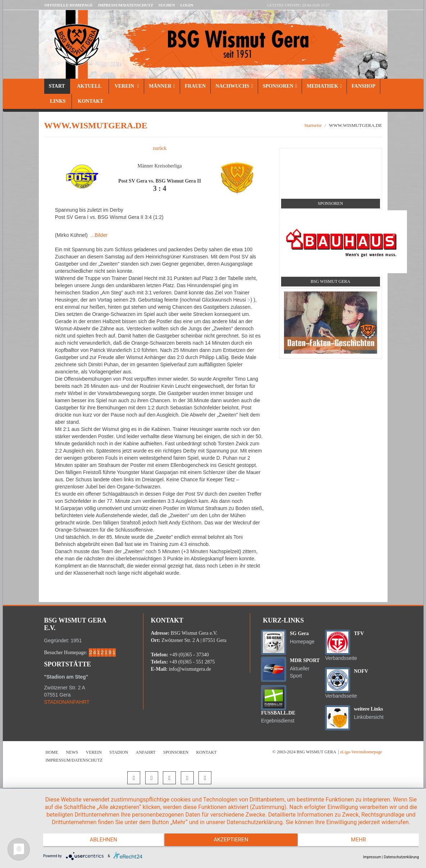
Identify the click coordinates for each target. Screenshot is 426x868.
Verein (126, 86)
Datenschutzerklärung (401, 857)
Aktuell (89, 86)
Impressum (372, 857)
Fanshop (363, 86)
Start (57, 86)
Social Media (330, 157)
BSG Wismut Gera (330, 281)
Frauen (195, 86)
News (72, 752)
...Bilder (99, 235)
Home (52, 752)
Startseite (313, 125)
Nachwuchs (234, 86)
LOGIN (187, 5)
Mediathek (324, 86)
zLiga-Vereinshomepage (361, 752)
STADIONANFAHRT (67, 702)
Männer (162, 86)
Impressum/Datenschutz (126, 5)
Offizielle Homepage (69, 5)
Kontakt (90, 101)
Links (58, 101)
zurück (160, 148)
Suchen (167, 5)
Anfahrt (146, 752)
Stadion (119, 752)
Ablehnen (99, 843)
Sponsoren (280, 86)
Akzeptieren (231, 843)
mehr (363, 843)
